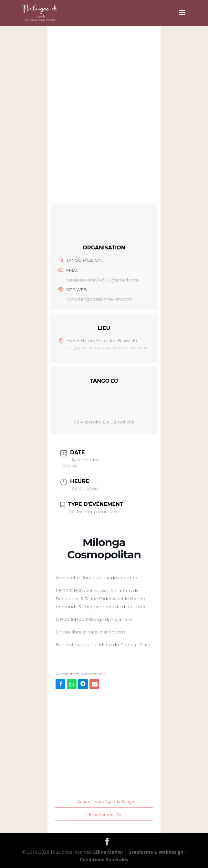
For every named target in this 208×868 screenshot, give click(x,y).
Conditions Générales (104, 859)
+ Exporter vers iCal (104, 814)
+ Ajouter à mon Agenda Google (104, 802)
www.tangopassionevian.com (99, 299)
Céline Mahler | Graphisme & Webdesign (138, 852)
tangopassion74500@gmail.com (103, 280)
